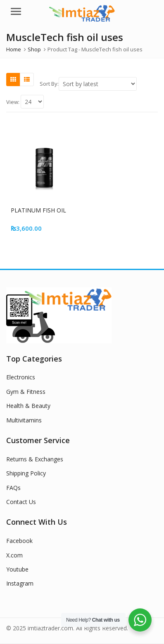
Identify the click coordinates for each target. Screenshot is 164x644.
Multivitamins (24, 420)
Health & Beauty (28, 406)
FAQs (13, 488)
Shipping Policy (26, 473)
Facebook (19, 541)
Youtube (17, 569)
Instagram (20, 583)
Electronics (21, 377)
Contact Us (21, 502)
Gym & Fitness (26, 392)
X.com (14, 555)
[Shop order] (98, 84)
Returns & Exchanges (35, 459)
